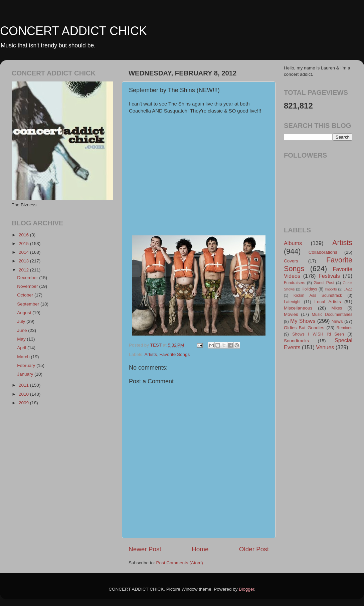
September (29, 304)
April (22, 348)
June (23, 330)
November (28, 286)
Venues (325, 347)
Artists (151, 354)
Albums (293, 243)
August (25, 313)
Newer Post (145, 549)
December (28, 278)
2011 (24, 385)
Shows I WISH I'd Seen (318, 334)
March (24, 357)
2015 (24, 244)
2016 (24, 235)
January (26, 374)
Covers (291, 261)
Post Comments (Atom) (180, 563)
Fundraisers (295, 283)
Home (200, 549)
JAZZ (348, 289)
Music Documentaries (332, 315)
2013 (24, 261)
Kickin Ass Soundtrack (318, 295)
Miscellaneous (298, 308)
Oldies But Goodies (304, 328)
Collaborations (323, 252)
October (26, 295)
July (22, 321)
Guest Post (324, 283)
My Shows (303, 321)
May (22, 339)
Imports (331, 289)
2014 (24, 252)
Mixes (337, 308)
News (337, 321)
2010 (24, 394)
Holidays (309, 289)
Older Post (254, 549)
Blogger (246, 589)
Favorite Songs (175, 354)
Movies (291, 314)
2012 (24, 270)
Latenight (292, 302)
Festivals (329, 276)
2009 (24, 403)
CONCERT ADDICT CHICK (73, 31)
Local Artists (327, 302)
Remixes (344, 328)
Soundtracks (296, 341)
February (27, 365)
